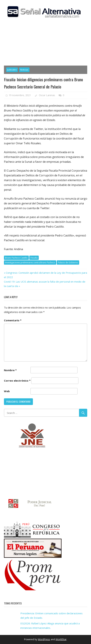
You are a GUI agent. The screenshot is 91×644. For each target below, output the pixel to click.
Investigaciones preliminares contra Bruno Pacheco (30, 262)
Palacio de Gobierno (68, 262)
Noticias (24, 70)
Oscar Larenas (47, 95)
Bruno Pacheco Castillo (16, 258)
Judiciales (12, 70)
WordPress (44, 639)
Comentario (13, 320)
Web (7, 391)
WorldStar (61, 639)
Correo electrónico (17, 381)
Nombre (10, 370)
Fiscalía (34, 258)
